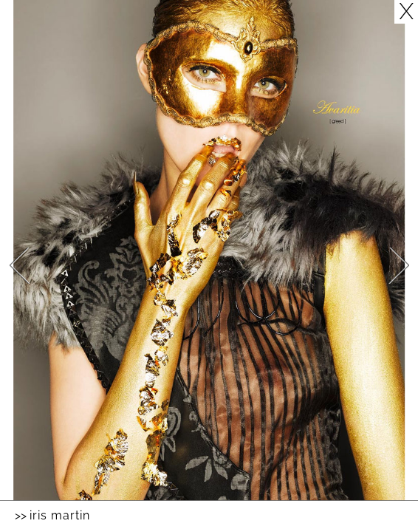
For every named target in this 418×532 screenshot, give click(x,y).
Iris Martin (60, 515)
